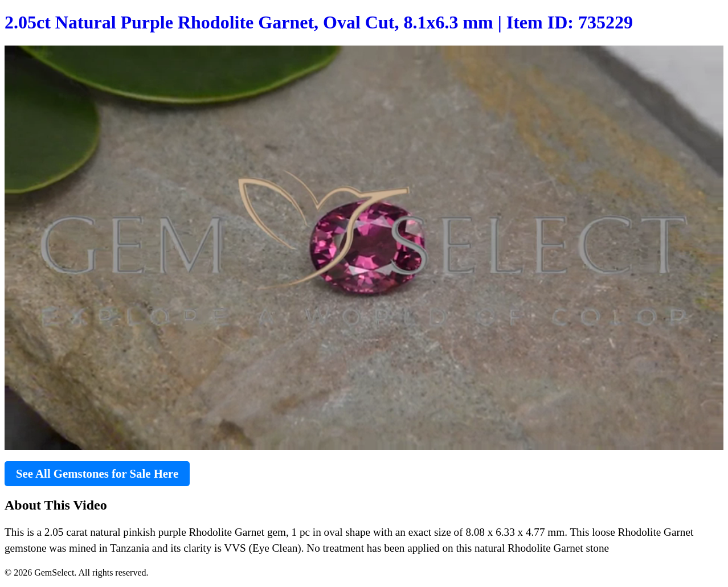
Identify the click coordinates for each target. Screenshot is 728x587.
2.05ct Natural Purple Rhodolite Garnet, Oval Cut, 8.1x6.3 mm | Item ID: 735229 (319, 22)
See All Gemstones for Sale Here (97, 473)
